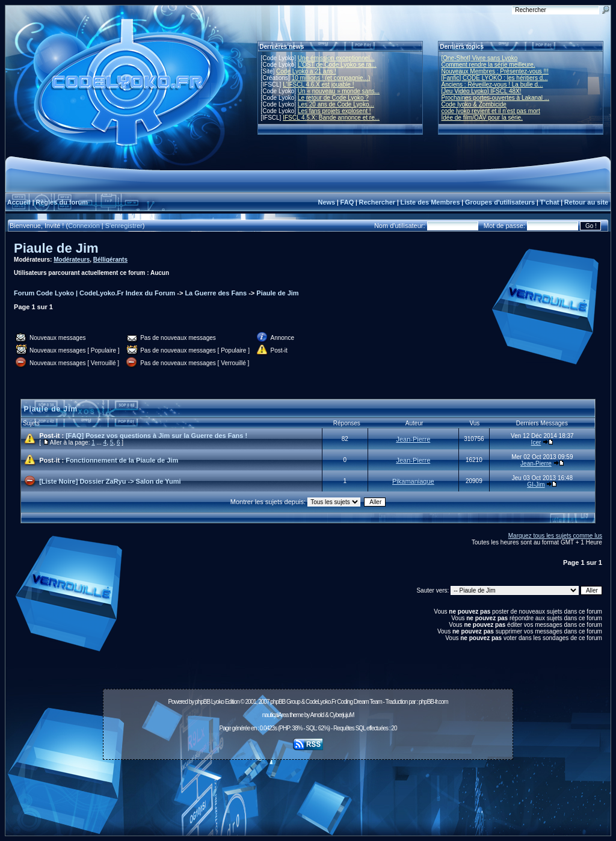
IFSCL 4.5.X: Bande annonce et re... (331, 118)
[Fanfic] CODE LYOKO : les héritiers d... (495, 78)
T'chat (550, 202)
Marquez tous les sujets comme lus (555, 536)
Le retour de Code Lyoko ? (333, 98)
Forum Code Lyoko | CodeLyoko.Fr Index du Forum (94, 293)
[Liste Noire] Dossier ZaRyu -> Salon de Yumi (110, 481)
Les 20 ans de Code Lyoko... (336, 104)
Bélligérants (110, 260)
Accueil (19, 202)
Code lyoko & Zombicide (474, 104)
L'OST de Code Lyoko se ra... (337, 65)
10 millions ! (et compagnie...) (331, 78)
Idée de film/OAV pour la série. (482, 118)
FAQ (347, 202)
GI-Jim (536, 485)
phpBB (202, 702)
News (326, 202)
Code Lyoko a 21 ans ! (306, 71)
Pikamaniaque (413, 481)
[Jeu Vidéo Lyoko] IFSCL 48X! (482, 91)
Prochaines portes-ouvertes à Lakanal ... (496, 98)
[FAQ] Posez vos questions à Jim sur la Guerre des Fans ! (156, 436)
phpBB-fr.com (433, 702)
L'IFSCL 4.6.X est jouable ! (318, 85)
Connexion (84, 226)
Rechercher (377, 202)
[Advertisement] (308, 791)
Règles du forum (62, 202)
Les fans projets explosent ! (334, 111)
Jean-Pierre (413, 439)
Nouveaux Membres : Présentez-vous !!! (495, 71)
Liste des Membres (430, 202)
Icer (536, 442)
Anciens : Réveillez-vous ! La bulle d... (492, 85)
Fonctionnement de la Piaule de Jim (122, 460)
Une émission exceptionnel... (336, 58)
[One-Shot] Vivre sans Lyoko (480, 58)
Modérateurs (72, 260)
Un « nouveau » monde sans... (339, 91)
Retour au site (586, 202)
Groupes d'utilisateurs (500, 202)
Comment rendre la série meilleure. (488, 65)
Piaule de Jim (56, 248)
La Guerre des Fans (216, 293)
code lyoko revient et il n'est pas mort (491, 111)
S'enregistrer (124, 226)
